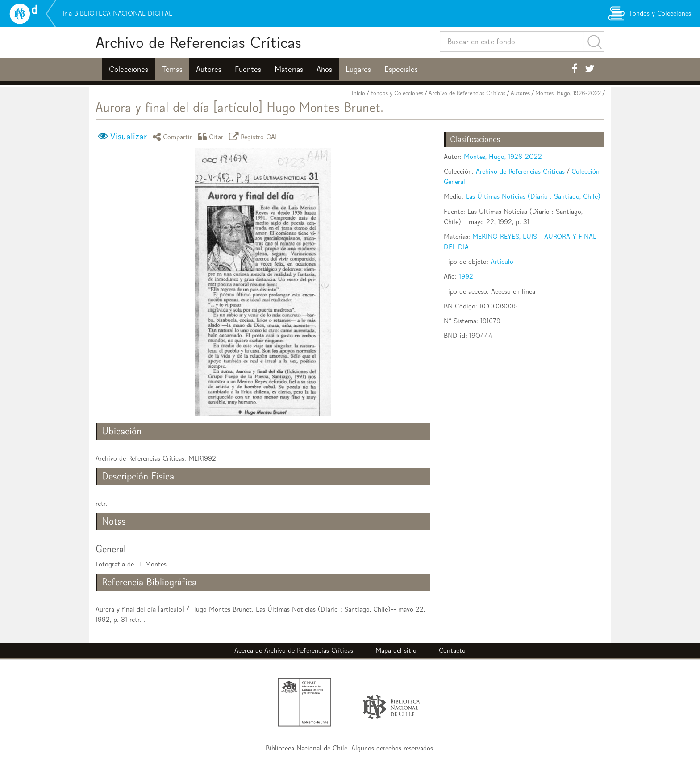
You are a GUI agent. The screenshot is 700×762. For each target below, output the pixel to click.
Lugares (358, 69)
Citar (212, 136)
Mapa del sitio (396, 650)
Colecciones (129, 69)
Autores (209, 69)
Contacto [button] (452, 650)
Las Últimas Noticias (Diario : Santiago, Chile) (533, 196)
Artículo (502, 261)
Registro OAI (254, 136)
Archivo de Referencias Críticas (198, 42)
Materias (289, 69)
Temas (172, 69)
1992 (466, 276)
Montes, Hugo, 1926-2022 (568, 93)
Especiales (401, 69)
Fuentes (248, 69)
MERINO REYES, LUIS (505, 236)
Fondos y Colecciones (397, 93)
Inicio (358, 93)
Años (324, 69)
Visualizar (128, 136)
